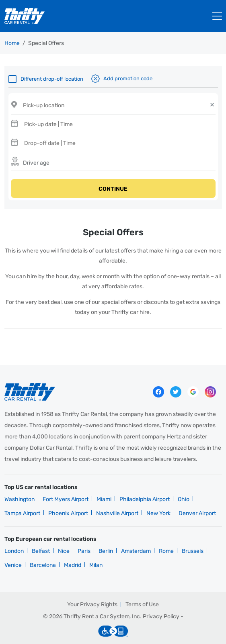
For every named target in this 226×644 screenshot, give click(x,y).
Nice (64, 551)
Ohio (184, 499)
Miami (104, 499)
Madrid (73, 565)
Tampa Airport (22, 513)
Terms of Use (142, 604)
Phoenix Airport (68, 513)
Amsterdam (136, 551)
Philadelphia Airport (145, 499)
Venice (13, 565)
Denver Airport (197, 513)
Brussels (193, 551)
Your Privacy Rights (92, 604)
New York (158, 513)
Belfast (41, 551)
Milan (96, 565)
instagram (210, 392)
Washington (20, 499)
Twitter (176, 392)
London (14, 551)
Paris (84, 551)
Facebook (158, 392)
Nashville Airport (117, 513)
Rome (166, 551)
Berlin (106, 551)
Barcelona (43, 565)
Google (193, 392)
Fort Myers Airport (66, 499)
